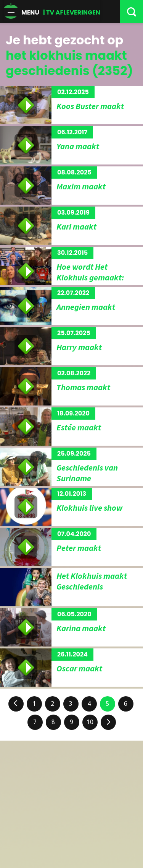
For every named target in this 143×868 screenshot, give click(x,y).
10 (90, 722)
